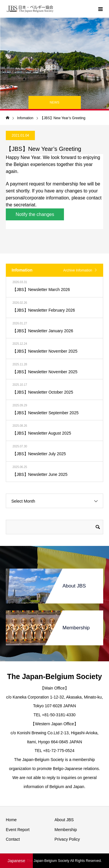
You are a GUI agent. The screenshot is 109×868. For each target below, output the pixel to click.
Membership (66, 830)
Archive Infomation (78, 270)
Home (11, 820)
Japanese (16, 861)
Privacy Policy (67, 839)
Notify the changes (35, 214)
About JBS (64, 820)
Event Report (18, 830)
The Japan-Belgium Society (54, 676)
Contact (13, 839)
